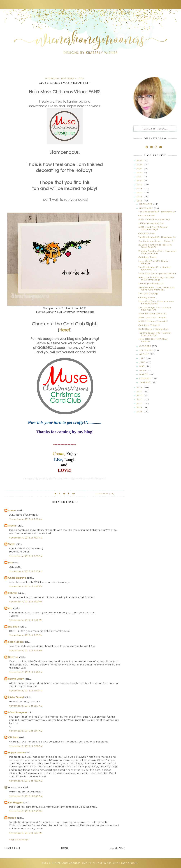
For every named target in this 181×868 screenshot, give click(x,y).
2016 (140, 197)
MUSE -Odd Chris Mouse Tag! (154, 219)
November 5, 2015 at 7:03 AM (26, 781)
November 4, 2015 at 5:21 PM (26, 620)
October (146, 346)
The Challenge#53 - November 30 (157, 212)
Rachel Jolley (16, 679)
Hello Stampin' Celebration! (154, 329)
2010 (140, 403)
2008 (140, 411)
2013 (140, 391)
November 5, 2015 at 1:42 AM (26, 672)
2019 (140, 185)
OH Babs (13, 737)
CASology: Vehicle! (149, 325)
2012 (140, 395)
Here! (65, 330)
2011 (140, 399)
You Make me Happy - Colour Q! (156, 241)
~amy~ (12, 510)
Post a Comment (19, 839)
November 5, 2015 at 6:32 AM (26, 746)
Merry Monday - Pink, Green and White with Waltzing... (156, 288)
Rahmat (13, 593)
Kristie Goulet (16, 697)
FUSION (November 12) (151, 283)
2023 (140, 168)
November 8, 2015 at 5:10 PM (26, 833)
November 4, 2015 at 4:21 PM (26, 586)
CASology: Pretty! (148, 257)
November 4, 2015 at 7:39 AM (26, 556)
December (146, 204)
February (146, 378)
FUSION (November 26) (151, 223)
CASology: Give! (147, 297)
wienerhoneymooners (66, 863)
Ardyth (12, 526)
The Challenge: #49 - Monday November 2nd (155, 334)
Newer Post (12, 848)
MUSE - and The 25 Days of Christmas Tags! (153, 228)
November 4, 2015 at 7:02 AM (26, 519)
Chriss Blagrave (17, 578)
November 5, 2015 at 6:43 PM (26, 811)
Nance (12, 818)
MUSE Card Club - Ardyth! (152, 317)
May (143, 366)
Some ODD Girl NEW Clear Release (153, 340)
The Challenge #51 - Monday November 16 (155, 268)
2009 (140, 407)
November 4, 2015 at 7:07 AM (26, 538)
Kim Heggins (15, 802)
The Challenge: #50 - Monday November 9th (155, 309)
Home (65, 848)
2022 (140, 173)
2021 (140, 176)
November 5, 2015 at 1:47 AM (26, 690)
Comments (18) (105, 494)
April (143, 370)
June (143, 362)
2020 (140, 180)
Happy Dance (16, 752)
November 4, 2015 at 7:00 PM (26, 635)
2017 (140, 193)
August (145, 354)
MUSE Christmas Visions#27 (153, 321)
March (144, 374)
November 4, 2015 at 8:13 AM (26, 571)
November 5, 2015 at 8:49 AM (26, 796)
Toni (10, 562)
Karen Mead (15, 642)
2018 (140, 188)
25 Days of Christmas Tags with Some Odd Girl (155, 246)
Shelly (11, 544)
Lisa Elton (13, 627)
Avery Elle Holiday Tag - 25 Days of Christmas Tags (156, 278)
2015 (140, 201)
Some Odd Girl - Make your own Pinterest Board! (156, 302)
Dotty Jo (13, 657)
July (143, 358)
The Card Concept (148, 293)
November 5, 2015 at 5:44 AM (26, 731)
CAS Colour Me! (147, 216)
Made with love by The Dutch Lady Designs (110, 863)
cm (10, 608)
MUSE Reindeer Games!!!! (152, 313)
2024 (140, 164)
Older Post (117, 848)
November (147, 208)
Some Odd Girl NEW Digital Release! (154, 262)
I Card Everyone (17, 712)
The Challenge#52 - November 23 (157, 237)
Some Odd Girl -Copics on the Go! (157, 273)
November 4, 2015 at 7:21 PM (26, 650)
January (146, 382)
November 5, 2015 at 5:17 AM (26, 706)
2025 (140, 160)
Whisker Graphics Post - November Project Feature (157, 252)
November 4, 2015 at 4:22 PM (26, 601)
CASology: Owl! (147, 233)
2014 (140, 387)
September (147, 350)
